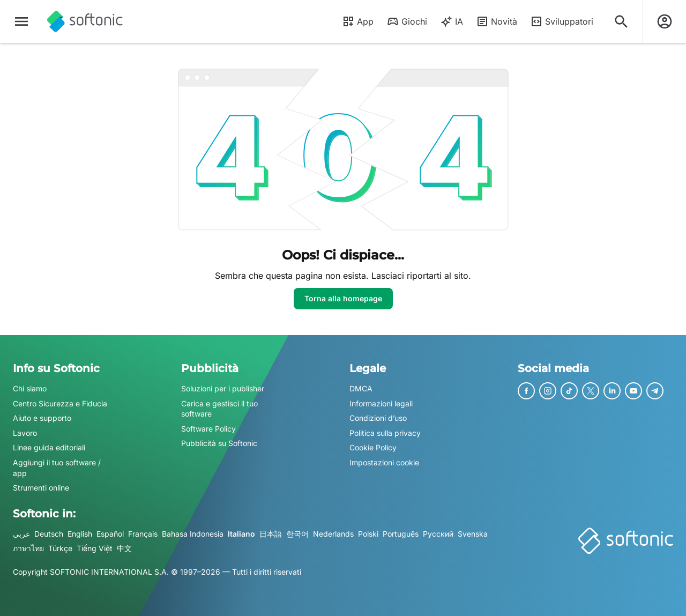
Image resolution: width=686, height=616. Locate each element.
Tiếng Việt (95, 549)
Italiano (241, 534)
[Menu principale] (21, 21)
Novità (497, 21)
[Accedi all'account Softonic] (665, 21)
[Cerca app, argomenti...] (621, 21)
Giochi (407, 21)
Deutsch (49, 534)
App (358, 21)
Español (110, 534)
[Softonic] (85, 21)
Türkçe (60, 549)
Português (401, 534)
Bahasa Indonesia (193, 534)
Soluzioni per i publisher (223, 388)
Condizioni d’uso (378, 418)
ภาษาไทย (28, 549)
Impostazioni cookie (384, 462)
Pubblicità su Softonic (219, 444)
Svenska (473, 534)
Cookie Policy (373, 448)
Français (143, 534)
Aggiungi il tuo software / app (57, 468)
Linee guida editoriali (49, 448)
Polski (368, 534)
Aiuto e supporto (42, 418)
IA (452, 21)
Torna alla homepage (343, 298)
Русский (438, 534)
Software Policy (208, 429)
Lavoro (25, 433)
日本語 (271, 534)
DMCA (361, 388)
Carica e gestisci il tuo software (219, 409)
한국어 (297, 534)
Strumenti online (41, 488)
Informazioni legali (381, 403)
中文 (124, 549)
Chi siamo (30, 388)
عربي (21, 534)
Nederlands (333, 534)
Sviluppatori (562, 21)
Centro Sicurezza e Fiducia (60, 403)
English (80, 534)
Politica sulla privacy (385, 433)
